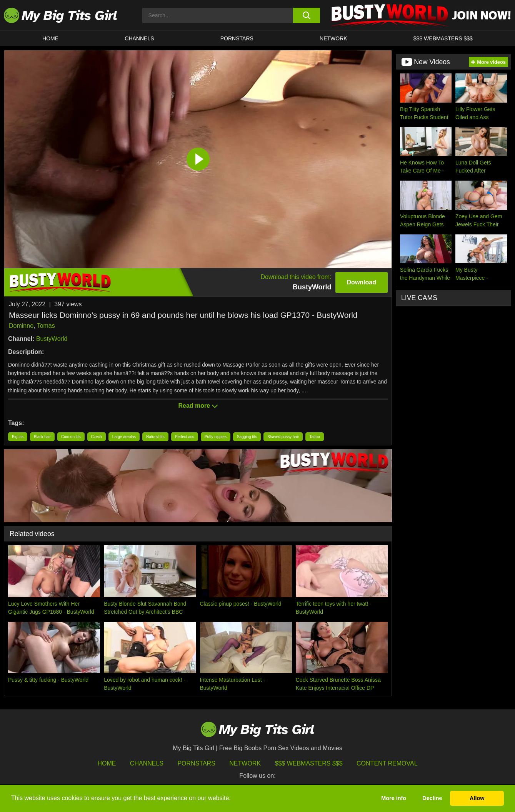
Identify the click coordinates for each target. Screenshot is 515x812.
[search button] (306, 15)
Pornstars (237, 38)
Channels (147, 763)
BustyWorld (52, 339)
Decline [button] (432, 798)
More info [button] (394, 798)
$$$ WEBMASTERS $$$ (443, 38)
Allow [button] (477, 798)
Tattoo (314, 437)
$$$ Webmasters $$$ (309, 763)
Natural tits (155, 437)
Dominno (21, 326)
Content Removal (387, 763)
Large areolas (124, 437)
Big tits (18, 437)
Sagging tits (247, 437)
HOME (50, 38)
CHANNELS (139, 38)
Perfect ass (185, 437)
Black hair (42, 437)
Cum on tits (71, 437)
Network (333, 38)
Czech (97, 437)
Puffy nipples (216, 437)
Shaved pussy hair (283, 437)
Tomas (46, 326)
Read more (198, 406)
